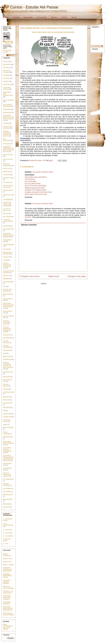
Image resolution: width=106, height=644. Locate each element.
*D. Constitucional (8, 229)
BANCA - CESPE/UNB (7, 555)
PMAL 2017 (7, 169)
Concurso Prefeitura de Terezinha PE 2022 (7, 265)
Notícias (5, 61)
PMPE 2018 (7, 172)
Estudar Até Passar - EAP (9, 42)
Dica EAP (6, 81)
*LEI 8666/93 (7, 199)
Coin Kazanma (30, 179)
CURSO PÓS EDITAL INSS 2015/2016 (7, 204)
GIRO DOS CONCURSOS (7, 165)
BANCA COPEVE (8, 428)
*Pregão (5, 260)
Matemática (6, 397)
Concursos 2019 (8, 190)
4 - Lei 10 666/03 (8, 536)
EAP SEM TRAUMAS (6, 485)
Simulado (6, 123)
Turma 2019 (7, 350)
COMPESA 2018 (8, 437)
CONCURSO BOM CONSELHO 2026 (8, 443)
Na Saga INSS (28, 17)
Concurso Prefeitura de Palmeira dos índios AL (7, 134)
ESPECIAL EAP (8, 495)
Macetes (74, 17)
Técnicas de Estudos (7, 421)
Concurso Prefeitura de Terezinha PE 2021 (7, 329)
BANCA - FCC (7, 562)
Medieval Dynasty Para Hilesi (35, 188)
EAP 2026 (6, 214)
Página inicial (54, 276)
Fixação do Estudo (9, 178)
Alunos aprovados (8, 100)
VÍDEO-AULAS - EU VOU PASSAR (8, 614)
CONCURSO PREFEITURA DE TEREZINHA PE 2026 (8, 306)
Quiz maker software (6, 628)
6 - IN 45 (6, 544)
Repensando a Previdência (7, 253)
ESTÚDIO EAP (8, 338)
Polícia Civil (6, 507)
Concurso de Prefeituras (7, 71)
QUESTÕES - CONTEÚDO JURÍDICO (7, 598)
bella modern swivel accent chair (36, 194)
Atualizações (7, 112)
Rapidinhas (6, 279)
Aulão (5, 353)
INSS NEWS (7, 109)
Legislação (16, 17)
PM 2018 (6, 249)
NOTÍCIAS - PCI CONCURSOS (8, 592)
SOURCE (28, 217)
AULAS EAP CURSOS (7, 88)
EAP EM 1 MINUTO (6, 385)
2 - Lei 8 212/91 (8, 530)
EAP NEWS (7, 64)
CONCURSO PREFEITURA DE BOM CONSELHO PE (8, 118)
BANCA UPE (7, 356)
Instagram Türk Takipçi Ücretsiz (35, 190)
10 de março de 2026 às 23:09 (42, 204)
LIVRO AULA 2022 (9, 392)
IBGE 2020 (6, 504)
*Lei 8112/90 (7, 175)
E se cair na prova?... (7, 210)
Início (7, 17)
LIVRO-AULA (7, 84)
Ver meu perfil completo (7, 51)
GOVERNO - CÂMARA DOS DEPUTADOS (7, 569)
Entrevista (6, 389)
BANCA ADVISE (8, 294)
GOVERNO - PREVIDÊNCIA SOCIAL (8, 576)
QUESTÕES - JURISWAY (7, 603)
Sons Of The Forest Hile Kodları (36, 186)
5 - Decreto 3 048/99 (7, 540)
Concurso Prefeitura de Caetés (7, 322)
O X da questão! (42, 17)
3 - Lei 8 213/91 (8, 533)
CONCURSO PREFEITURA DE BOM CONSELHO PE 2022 (8, 149)
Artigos (5, 424)
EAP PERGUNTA (8, 479)
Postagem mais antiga (77, 276)
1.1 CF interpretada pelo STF (8, 525)
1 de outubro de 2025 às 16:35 (42, 172)
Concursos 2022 (8, 155)
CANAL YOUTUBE (6, 433)
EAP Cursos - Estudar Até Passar (30, 7)
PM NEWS (6, 75)
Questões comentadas (7, 346)
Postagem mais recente (30, 276)
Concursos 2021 (8, 159)
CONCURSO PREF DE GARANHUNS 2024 (7, 450)
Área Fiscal (6, 257)
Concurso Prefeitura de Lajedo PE (7, 475)
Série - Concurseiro (7, 140)
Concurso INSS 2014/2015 (8, 127)
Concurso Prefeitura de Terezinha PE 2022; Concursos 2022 (8, 366)
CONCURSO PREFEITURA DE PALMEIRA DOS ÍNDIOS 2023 (8, 458)
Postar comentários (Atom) (56, 284)
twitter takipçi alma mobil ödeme (36, 177)
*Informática (7, 182)
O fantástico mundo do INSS (8, 220)
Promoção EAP (8, 403)
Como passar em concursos (8, 186)
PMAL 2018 (7, 400)
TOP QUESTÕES (8, 282)
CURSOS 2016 (8, 359)
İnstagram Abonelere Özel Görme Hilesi (38, 192)
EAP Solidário (7, 488)
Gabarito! (64, 17)
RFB (4, 411)
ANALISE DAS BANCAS (7, 290)
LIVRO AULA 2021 (9, 195)
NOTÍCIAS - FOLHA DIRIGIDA (8, 587)
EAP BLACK (7, 377)
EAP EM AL (7, 276)
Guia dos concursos (6, 342)
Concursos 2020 (8, 372)
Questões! (54, 17)
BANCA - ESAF (8, 559)
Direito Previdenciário (7, 625)
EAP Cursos (7, 68)
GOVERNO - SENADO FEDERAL (7, 582)
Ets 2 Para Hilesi (30, 181)
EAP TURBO (7, 492)
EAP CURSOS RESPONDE (7, 106)
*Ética (5, 286)
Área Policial (7, 226)
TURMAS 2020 (8, 417)
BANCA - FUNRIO (8, 565)
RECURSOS (7, 408)
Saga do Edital (7, 414)
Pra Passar (6, 78)
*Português (6, 144)
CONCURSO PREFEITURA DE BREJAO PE (8, 235)
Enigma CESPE (8, 499)
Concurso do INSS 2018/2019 (9, 272)
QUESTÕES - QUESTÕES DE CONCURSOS (8, 608)
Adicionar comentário (29, 225)
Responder (29, 197)
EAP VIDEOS (7, 217)
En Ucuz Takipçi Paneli (33, 183)
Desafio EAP (7, 335)
